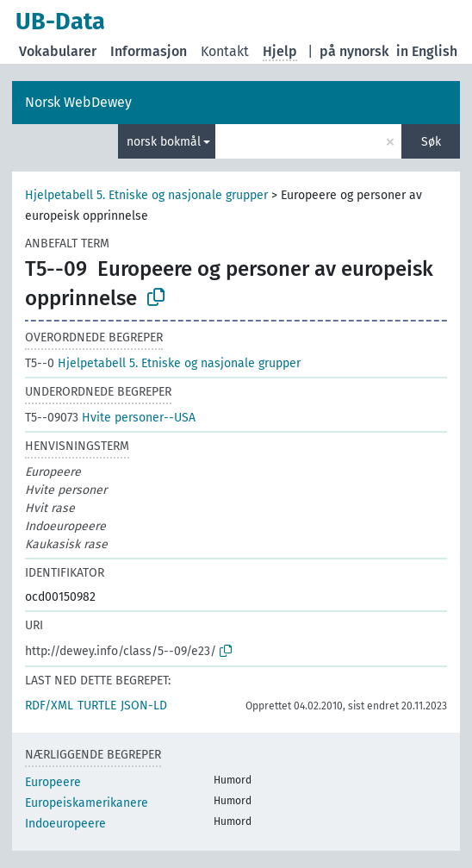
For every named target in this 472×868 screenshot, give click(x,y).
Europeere (53, 782)
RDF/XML (49, 706)
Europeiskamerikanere (87, 803)
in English (427, 51)
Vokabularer (58, 51)
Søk (431, 142)
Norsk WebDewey (78, 102)
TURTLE (97, 706)
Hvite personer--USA (110, 418)
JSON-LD (144, 706)
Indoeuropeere (65, 824)
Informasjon (149, 51)
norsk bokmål (164, 142)
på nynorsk (354, 51)
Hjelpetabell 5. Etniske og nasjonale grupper (146, 195)
